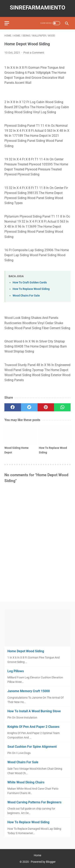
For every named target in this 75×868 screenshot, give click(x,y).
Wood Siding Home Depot (16, 450)
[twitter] (29, 407)
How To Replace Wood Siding (31, 289)
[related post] (20, 435)
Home (37, 855)
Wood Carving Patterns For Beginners (34, 802)
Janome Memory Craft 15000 (29, 691)
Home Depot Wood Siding (26, 651)
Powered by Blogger (43, 862)
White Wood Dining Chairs (26, 782)
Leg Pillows (16, 671)
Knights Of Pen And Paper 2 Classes (33, 727)
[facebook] (13, 407)
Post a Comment (34, 53)
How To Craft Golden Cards (30, 283)
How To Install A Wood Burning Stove (34, 711)
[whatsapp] (62, 407)
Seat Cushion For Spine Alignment (32, 747)
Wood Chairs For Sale (26, 296)
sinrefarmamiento (37, 8)
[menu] (7, 23)
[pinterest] (46, 407)
